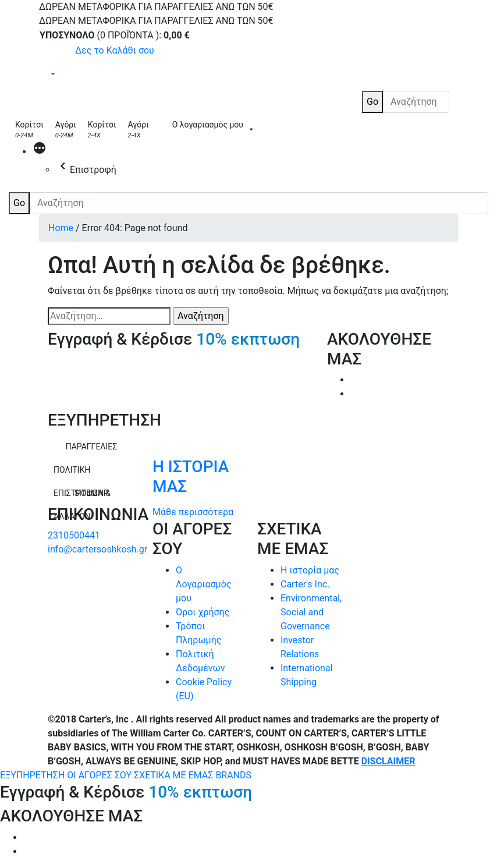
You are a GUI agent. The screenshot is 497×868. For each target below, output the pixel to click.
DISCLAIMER (388, 761)
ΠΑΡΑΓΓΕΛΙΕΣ (92, 447)
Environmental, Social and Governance (311, 612)
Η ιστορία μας (310, 570)
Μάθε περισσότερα (193, 512)
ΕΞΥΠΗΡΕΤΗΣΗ (33, 775)
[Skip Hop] (161, 129)
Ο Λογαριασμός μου (203, 584)
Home (61, 228)
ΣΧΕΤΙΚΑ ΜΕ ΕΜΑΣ (175, 775)
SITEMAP (92, 493)
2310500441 (74, 535)
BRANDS (233, 775)
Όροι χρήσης (203, 612)
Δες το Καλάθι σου (115, 50)
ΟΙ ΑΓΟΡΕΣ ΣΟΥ (100, 775)
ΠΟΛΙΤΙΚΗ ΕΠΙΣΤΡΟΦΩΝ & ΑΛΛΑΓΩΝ (82, 473)
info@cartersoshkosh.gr (97, 549)
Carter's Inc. (305, 584)
